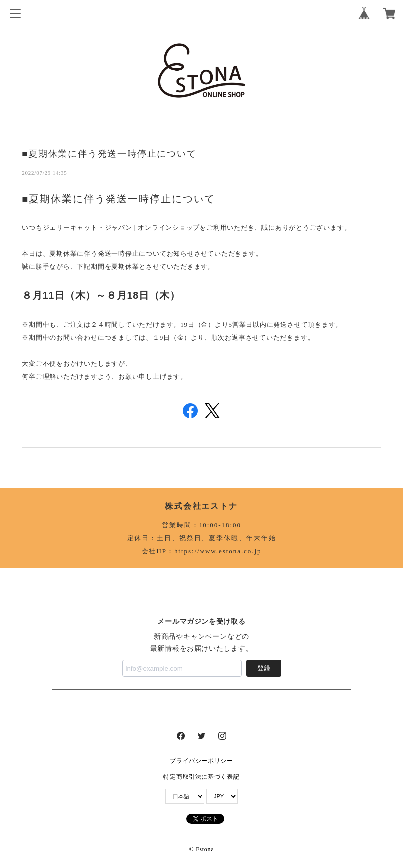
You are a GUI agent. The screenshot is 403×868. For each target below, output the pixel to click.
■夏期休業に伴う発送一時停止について (109, 153)
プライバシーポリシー (201, 761)
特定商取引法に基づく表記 (201, 777)
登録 (264, 668)
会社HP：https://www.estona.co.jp (202, 551)
